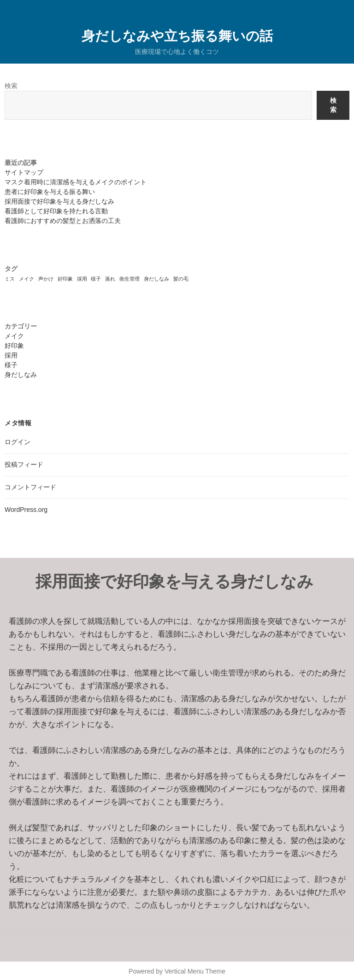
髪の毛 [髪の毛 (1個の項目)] (181, 279)
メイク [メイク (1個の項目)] (27, 279)
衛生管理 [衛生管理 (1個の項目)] (130, 279)
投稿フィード (24, 464)
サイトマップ (24, 172)
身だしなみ (21, 375)
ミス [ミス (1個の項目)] (10, 279)
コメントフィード (30, 487)
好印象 (14, 346)
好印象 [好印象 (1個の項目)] (65, 279)
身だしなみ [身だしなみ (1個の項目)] (156, 279)
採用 (11, 355)
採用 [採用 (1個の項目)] (82, 279)
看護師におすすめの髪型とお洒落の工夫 (63, 221)
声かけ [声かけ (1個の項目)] (46, 279)
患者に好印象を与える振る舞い (50, 192)
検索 (11, 86)
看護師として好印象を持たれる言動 (56, 211)
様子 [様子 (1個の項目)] (96, 279)
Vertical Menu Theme (195, 971)
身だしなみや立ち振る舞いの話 (177, 35)
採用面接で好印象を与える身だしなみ (59, 201)
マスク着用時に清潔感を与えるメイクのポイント (76, 182)
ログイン (18, 442)
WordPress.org (26, 510)
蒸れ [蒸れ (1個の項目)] (110, 279)
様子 (11, 365)
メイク (14, 336)
